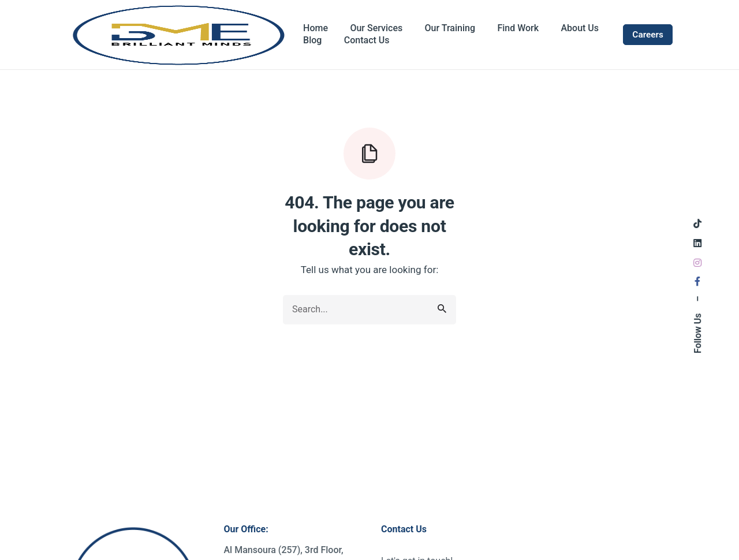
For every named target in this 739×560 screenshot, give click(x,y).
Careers (648, 35)
